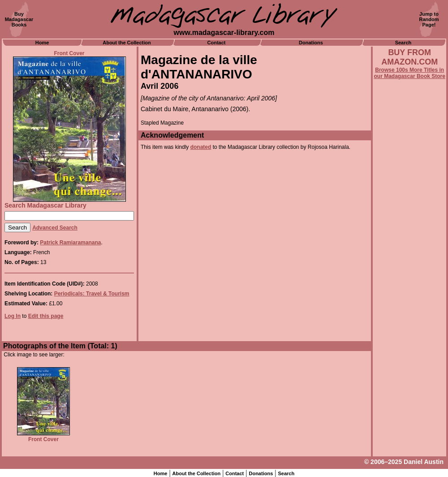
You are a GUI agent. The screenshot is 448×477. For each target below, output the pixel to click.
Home (42, 43)
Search (403, 43)
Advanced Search (55, 228)
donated (201, 147)
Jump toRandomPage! (429, 19)
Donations (311, 43)
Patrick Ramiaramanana (70, 243)
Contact (217, 43)
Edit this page (46, 316)
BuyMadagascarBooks (19, 19)
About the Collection (127, 43)
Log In (13, 316)
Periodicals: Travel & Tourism (92, 294)
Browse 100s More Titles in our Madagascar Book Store (410, 73)
